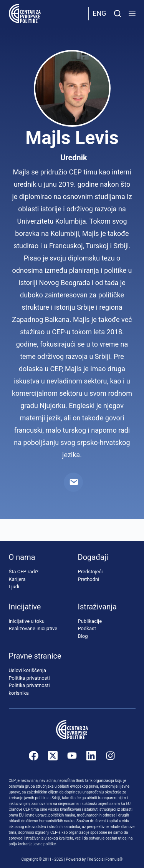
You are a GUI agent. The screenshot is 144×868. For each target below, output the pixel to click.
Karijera (17, 579)
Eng (99, 13)
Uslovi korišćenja (28, 670)
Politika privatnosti (29, 678)
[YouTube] (72, 756)
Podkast (87, 628)
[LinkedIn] (91, 756)
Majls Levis (72, 138)
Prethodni (89, 579)
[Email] (73, 482)
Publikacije (90, 621)
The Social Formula (103, 859)
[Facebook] (34, 756)
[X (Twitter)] (53, 756)
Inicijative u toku (27, 621)
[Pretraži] (118, 13)
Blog (83, 636)
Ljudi (14, 587)
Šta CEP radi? (24, 572)
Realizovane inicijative (33, 628)
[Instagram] (110, 756)
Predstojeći (90, 572)
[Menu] (132, 13)
